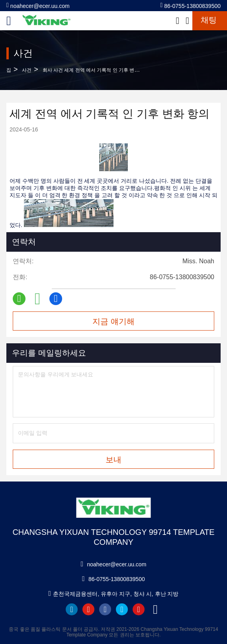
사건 (27, 70)
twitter (122, 609)
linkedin (72, 609)
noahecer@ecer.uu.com (38, 5)
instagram (139, 609)
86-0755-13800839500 (191, 5)
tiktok (155, 609)
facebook (105, 609)
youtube (88, 609)
